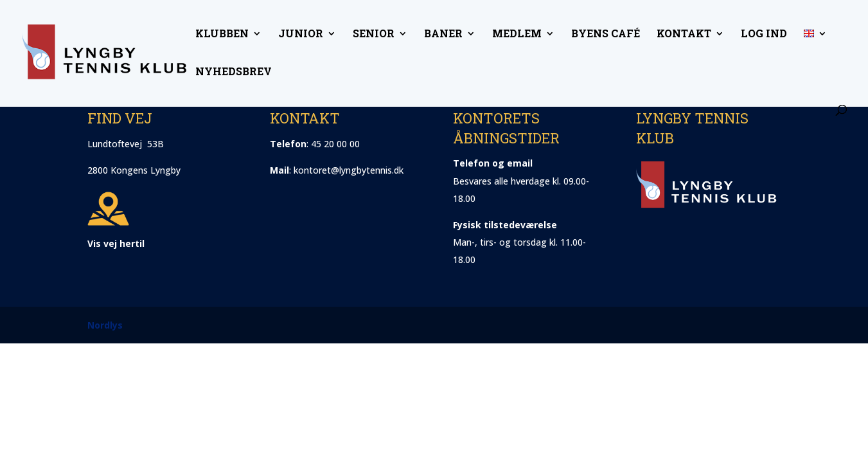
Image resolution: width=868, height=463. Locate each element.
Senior (374, 34)
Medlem (517, 34)
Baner (443, 34)
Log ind (764, 34)
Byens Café (606, 34)
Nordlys (105, 325)
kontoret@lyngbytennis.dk (349, 170)
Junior (301, 34)
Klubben (222, 34)
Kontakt (684, 34)
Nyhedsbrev (234, 72)
